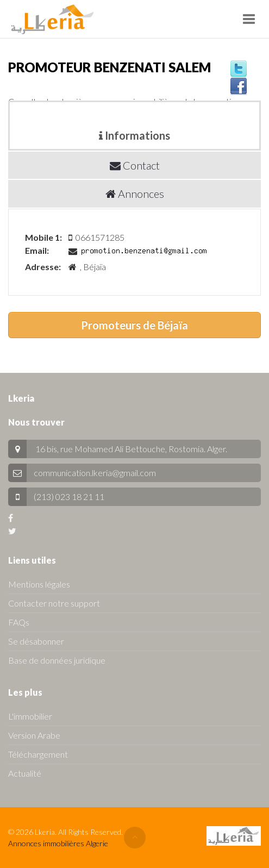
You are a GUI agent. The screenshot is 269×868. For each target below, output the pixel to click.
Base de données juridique (57, 660)
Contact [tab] (135, 165)
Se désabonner (36, 641)
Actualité (25, 773)
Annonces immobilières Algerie (58, 843)
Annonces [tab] (135, 193)
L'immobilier (30, 716)
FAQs (19, 622)
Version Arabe (34, 735)
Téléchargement (38, 754)
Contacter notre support (54, 603)
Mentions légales (39, 584)
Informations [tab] (134, 135)
